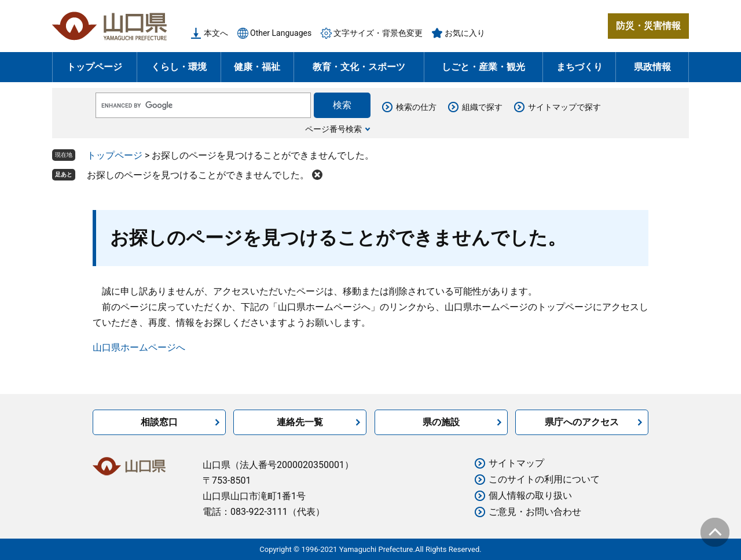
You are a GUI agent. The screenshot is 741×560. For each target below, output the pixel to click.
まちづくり (579, 67)
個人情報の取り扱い (530, 495)
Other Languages (281, 33)
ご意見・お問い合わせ (535, 512)
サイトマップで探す (564, 107)
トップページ (94, 67)
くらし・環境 (179, 67)
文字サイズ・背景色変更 (378, 33)
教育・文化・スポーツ (359, 67)
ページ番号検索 (333, 129)
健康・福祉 (257, 67)
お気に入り (465, 33)
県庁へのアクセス (582, 422)
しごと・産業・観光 (483, 67)
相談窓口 (159, 422)
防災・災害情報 (648, 26)
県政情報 (652, 67)
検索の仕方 (416, 107)
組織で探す (482, 107)
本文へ (216, 33)
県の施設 (441, 422)
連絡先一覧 (300, 422)
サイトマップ (516, 463)
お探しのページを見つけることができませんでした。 (198, 175)
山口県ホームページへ (139, 347)
